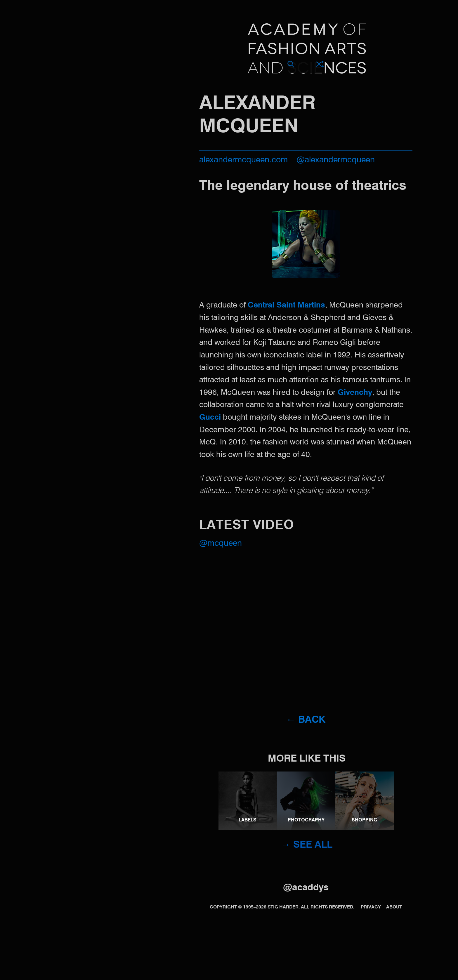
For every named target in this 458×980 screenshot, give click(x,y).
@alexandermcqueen (336, 160)
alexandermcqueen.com (243, 160)
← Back (306, 720)
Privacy (371, 907)
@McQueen (221, 544)
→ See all (307, 845)
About (394, 907)
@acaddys (306, 888)
